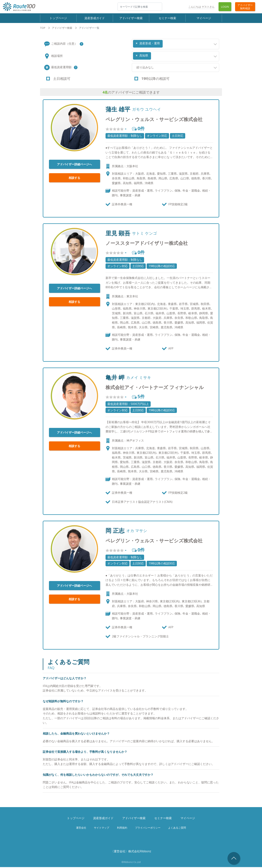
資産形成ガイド (95, 18)
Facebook (170, 7)
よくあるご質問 (177, 829)
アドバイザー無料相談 (245, 7)
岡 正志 (115, 532)
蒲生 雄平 (118, 110)
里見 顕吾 (118, 234)
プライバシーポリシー (148, 829)
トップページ (58, 18)
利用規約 (122, 829)
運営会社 (81, 829)
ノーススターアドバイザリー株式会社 (147, 244)
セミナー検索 (167, 18)
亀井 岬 (115, 378)
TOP (43, 29)
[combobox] (175, 45)
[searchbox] (165, 43)
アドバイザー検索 (131, 18)
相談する (74, 179)
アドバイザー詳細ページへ (74, 165)
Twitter (180, 7)
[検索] (140, 7)
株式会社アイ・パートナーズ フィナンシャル (155, 388)
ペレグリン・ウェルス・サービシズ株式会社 (154, 120)
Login (225, 7)
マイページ (204, 18)
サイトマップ (102, 829)
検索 (162, 7)
